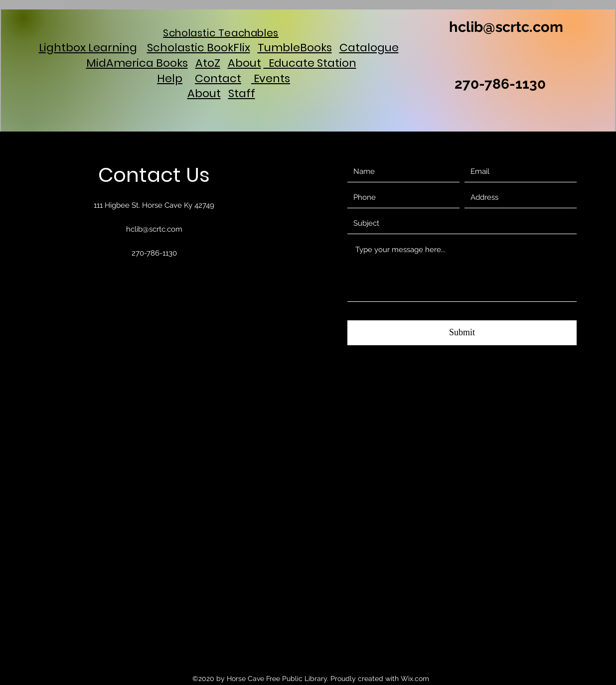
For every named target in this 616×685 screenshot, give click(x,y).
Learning (113, 48)
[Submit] (462, 333)
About (244, 63)
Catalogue (369, 48)
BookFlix (229, 48)
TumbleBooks (295, 48)
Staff (242, 93)
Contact (218, 78)
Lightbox (64, 48)
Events (271, 78)
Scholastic (177, 48)
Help (170, 78)
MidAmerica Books (137, 63)
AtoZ (208, 63)
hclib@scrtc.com (506, 27)
